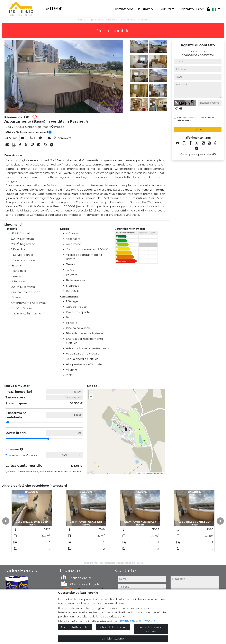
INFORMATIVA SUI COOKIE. (137, 621)
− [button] (91, 397)
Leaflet (139, 473)
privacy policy (184, 120)
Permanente (17, 455)
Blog (200, 9)
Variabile (32, 455)
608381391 (207, 55)
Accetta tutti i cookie (75, 627)
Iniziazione (124, 9)
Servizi (165, 9)
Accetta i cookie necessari (151, 629)
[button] (6, 521)
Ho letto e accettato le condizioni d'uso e (197, 119)
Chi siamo (144, 9)
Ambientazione (113, 638)
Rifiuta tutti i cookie (113, 627)
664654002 (190, 55)
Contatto (186, 9)
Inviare (198, 130)
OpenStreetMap (150, 473)
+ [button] (91, 393)
